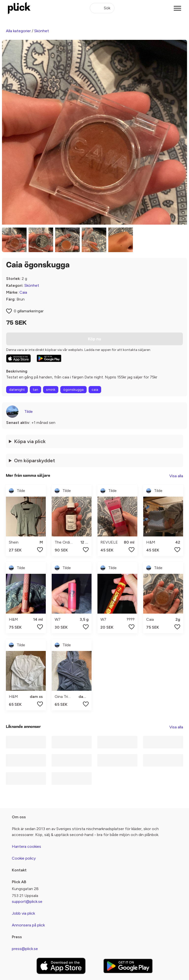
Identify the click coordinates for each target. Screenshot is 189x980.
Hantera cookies (26, 846)
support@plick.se (27, 901)
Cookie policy (24, 858)
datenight (17, 390)
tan (35, 390)
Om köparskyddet (35, 461)
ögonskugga (73, 390)
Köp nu (94, 339)
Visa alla (176, 476)
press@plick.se (25, 949)
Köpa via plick (30, 441)
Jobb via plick (23, 913)
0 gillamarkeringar (29, 311)
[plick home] (19, 8)
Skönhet (42, 31)
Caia (23, 292)
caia (95, 390)
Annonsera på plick (28, 925)
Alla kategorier (18, 31)
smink (51, 390)
